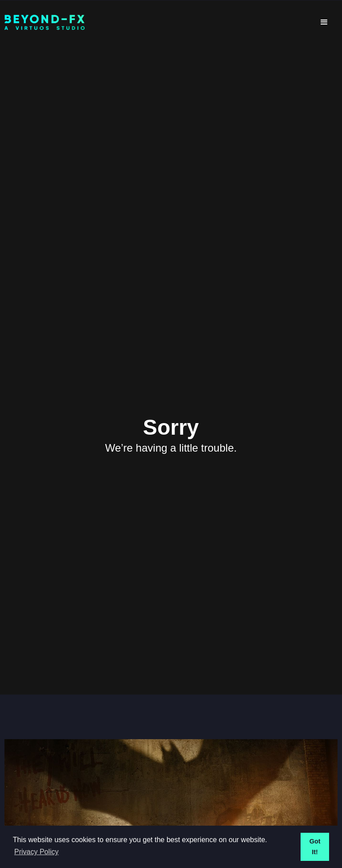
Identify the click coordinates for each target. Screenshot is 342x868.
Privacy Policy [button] (37, 852)
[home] (158, 23)
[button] (324, 22)
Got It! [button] (315, 847)
